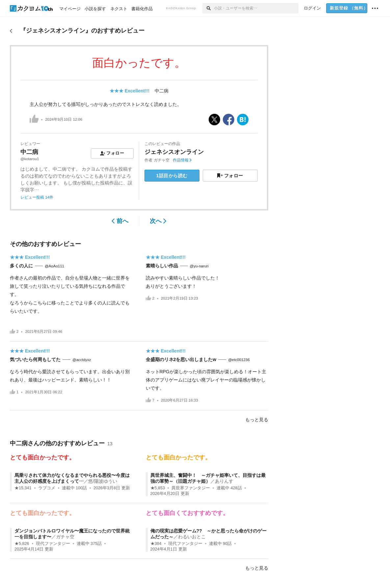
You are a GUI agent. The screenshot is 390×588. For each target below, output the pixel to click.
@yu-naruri (199, 266)
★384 (156, 544)
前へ (120, 221)
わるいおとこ (192, 537)
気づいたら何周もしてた (35, 359)
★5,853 (158, 488)
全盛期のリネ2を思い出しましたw (181, 359)
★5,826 (22, 544)
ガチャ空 (162, 160)
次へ (158, 221)
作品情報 (182, 160)
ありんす (224, 481)
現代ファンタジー (53, 544)
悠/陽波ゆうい (103, 481)
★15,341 (23, 488)
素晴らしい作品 (162, 266)
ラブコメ (47, 488)
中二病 (162, 91)
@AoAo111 (54, 266)
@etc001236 (239, 360)
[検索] (208, 8)
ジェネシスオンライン (174, 152)
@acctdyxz (82, 360)
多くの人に (21, 266)
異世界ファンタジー (191, 488)
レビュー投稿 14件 (37, 197)
